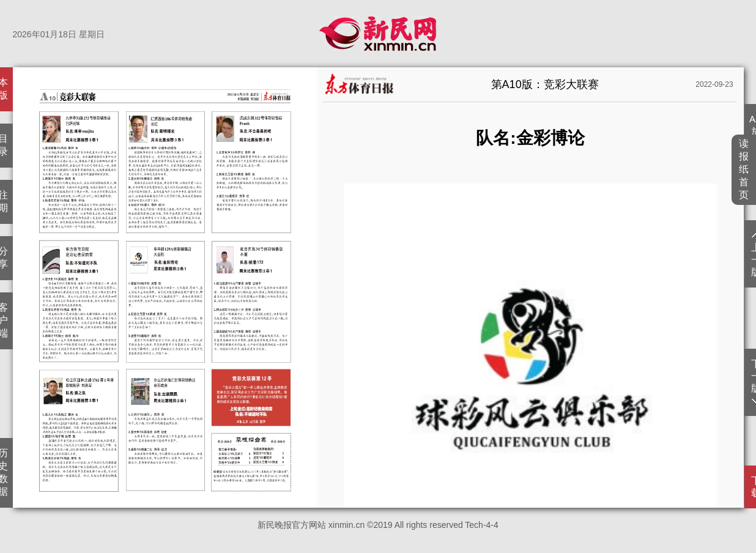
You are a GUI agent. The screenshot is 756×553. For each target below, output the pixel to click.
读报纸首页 (744, 169)
